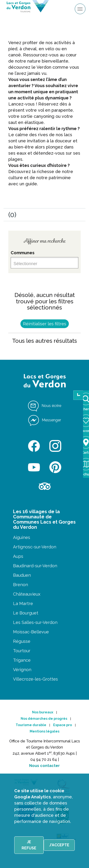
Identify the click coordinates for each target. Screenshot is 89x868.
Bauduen (22, 575)
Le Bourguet (26, 613)
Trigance (22, 660)
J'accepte (59, 845)
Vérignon (22, 670)
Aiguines (22, 537)
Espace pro (63, 725)
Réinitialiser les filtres (45, 324)
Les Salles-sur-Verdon (35, 622)
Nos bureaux (43, 712)
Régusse (22, 641)
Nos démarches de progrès (44, 719)
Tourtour (22, 651)
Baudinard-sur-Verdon (35, 566)
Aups (18, 556)
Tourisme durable (31, 725)
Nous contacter (44, 766)
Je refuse (29, 845)
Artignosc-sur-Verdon (35, 547)
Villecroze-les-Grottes (35, 679)
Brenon (21, 585)
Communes (23, 253)
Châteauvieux (27, 594)
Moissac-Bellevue (31, 632)
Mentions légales (44, 731)
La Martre (23, 603)
